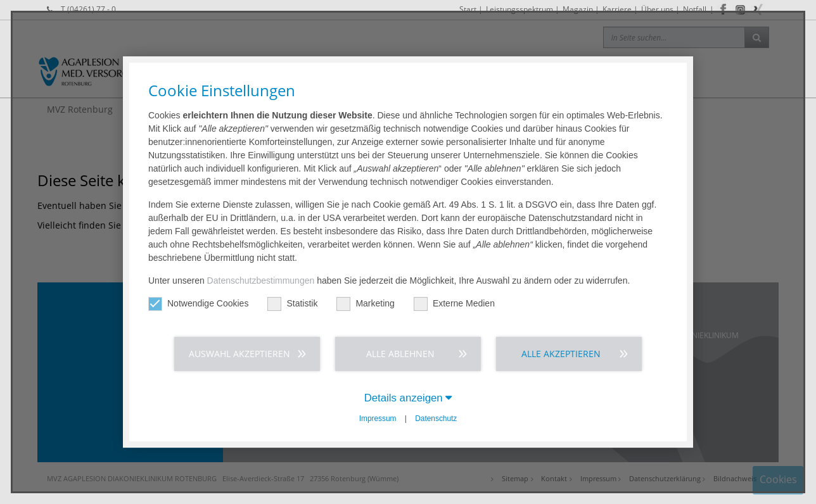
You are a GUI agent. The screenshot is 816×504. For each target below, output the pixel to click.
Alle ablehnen (400, 354)
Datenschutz (436, 419)
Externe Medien (454, 304)
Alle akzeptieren (561, 354)
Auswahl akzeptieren (239, 354)
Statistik (292, 304)
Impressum (378, 419)
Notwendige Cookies (198, 304)
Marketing (365, 304)
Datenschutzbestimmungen (261, 280)
